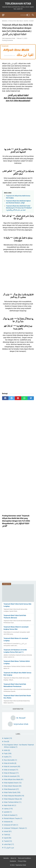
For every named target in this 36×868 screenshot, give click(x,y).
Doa (7, 741)
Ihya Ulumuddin (11, 760)
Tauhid (8, 841)
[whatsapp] (24, 398)
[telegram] (31, 398)
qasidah (8, 812)
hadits (8, 757)
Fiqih (8, 754)
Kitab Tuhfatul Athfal (13, 802)
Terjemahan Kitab (18, 4)
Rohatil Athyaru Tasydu (13, 818)
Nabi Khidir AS (10, 805)
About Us (13, 858)
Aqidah (8, 738)
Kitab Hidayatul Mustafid (14, 796)
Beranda (6, 858)
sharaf (8, 831)
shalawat (8, 822)
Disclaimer (13, 861)
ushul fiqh (9, 844)
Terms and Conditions (24, 858)
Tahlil (7, 835)
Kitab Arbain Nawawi (13, 786)
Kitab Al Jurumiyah (12, 767)
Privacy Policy (22, 861)
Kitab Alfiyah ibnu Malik (14, 779)
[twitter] (12, 398)
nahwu (8, 809)
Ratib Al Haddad (11, 815)
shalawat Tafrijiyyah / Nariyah (15, 828)
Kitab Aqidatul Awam (13, 783)
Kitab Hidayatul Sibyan (13, 799)
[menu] (4, 15)
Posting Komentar (8, 40)
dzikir (7, 750)
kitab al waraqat (11, 770)
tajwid (8, 838)
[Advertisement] (18, 127)
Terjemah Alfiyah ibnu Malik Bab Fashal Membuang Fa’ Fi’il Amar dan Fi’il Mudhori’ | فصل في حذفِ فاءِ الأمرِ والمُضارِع (19, 208)
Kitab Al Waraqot (11, 773)
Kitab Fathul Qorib (12, 792)
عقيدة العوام (9, 848)
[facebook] (5, 398)
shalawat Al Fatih (11, 825)
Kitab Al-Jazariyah (12, 776)
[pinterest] (18, 398)
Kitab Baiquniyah (11, 789)
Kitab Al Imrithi (10, 763)
